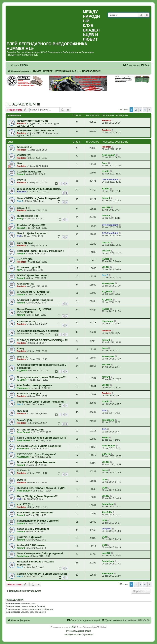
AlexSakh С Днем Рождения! (35, 513)
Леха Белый (108, 155)
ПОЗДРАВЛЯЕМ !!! (23, 104)
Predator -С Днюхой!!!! (31, 225)
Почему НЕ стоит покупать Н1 (36, 130)
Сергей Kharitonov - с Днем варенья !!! (42, 574)
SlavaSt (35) (24, 420)
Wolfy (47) (23, 357)
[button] (149, 110)
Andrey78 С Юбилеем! (31, 545)
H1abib (106, 171)
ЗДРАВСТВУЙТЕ (25, 126)
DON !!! (21, 480)
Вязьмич (22, 192)
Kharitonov (108, 321)
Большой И (24, 147)
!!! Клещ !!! (24, 470)
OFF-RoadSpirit (110, 179)
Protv (105, 163)
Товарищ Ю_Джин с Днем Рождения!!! (42, 402)
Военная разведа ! (29, 393)
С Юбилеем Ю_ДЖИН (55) (34, 292)
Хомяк (105, 437)
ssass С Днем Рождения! (33, 529)
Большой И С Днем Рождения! (37, 462)
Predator (21, 123)
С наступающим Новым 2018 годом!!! (41, 377)
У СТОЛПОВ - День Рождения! (36, 454)
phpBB (72, 627)
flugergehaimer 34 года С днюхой (38, 521)
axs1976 (106, 207)
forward (21, 174)
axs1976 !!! (24, 208)
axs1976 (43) (25, 259)
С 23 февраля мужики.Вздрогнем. (39, 189)
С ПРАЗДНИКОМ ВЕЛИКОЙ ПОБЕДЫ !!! (42, 340)
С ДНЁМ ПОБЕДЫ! (29, 172)
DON (104, 480)
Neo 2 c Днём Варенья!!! (33, 233)
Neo (19, 163)
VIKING (106, 267)
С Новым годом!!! (28, 267)
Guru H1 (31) (25, 243)
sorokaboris (108, 420)
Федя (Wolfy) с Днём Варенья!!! (37, 496)
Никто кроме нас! (28, 216)
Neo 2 (20, 201)
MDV (19, 270)
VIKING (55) (24, 155)
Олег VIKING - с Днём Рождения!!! (39, 198)
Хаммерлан (108, 283)
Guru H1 (106, 242)
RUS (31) (22, 411)
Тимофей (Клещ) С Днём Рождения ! (40, 251)
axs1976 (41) (25, 504)
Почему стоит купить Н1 (33, 121)
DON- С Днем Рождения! (33, 275)
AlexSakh (107, 512)
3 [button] (140, 110)
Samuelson (108, 504)
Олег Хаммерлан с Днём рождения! (40, 553)
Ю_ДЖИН (107, 291)
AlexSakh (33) (26, 284)
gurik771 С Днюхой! (30, 537)
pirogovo (107, 529)
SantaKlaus (23, 449)
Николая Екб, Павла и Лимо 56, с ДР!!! (42, 488)
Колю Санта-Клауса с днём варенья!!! (41, 438)
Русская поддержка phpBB (78, 631)
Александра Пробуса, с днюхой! (38, 331)
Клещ (20, 219)
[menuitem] (24, 65)
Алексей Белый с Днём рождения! (39, 446)
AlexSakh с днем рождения (34, 385)
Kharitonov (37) (27, 322)
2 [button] (136, 110)
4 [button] (145, 110)
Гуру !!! (21, 180)
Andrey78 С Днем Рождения (35, 300)
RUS (19, 236)
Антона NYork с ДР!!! (30, 430)
